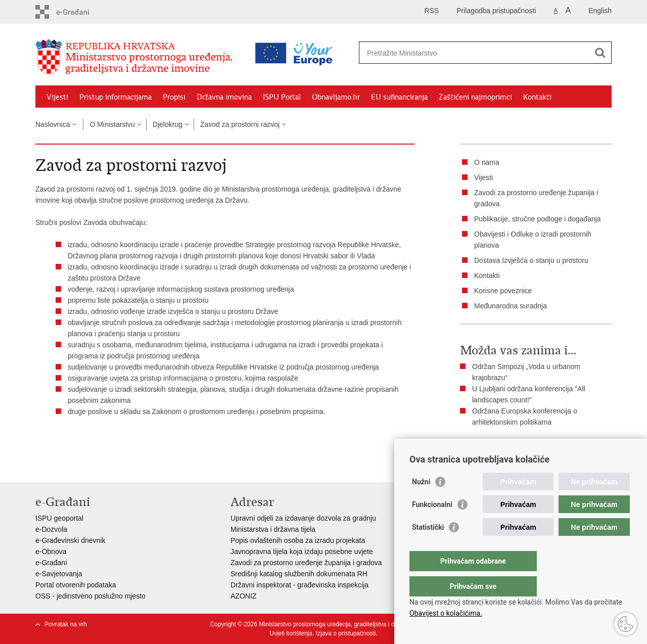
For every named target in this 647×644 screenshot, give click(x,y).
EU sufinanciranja (399, 97)
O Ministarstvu (112, 124)
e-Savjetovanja (59, 574)
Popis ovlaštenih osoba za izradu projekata (298, 540)
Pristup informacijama (115, 97)
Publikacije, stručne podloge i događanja (538, 219)
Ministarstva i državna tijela (273, 529)
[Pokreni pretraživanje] (600, 53)
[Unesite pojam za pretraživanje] (442, 53)
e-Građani (51, 563)
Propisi (174, 97)
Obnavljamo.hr (336, 97)
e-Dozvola (51, 529)
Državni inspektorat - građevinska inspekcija (299, 585)
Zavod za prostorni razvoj (240, 124)
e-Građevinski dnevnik (71, 540)
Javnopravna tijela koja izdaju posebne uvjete (302, 551)
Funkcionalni (432, 525)
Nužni (421, 502)
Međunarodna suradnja (511, 306)
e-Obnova (51, 551)
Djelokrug (168, 124)
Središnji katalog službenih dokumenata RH (299, 574)
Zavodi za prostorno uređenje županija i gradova (306, 563)
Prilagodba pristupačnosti (496, 11)
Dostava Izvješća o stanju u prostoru (531, 260)
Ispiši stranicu (489, 447)
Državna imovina (224, 97)
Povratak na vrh (66, 624)
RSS (431, 11)
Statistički (428, 547)
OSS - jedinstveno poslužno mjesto (90, 596)
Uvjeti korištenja (291, 633)
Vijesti (57, 97)
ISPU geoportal (59, 518)
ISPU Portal (282, 97)
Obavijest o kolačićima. (446, 613)
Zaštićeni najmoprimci (475, 97)
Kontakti (537, 97)
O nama (487, 162)
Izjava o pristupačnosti (346, 633)
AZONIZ (243, 596)
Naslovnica (53, 124)
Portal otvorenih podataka (76, 585)
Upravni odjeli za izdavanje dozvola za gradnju (303, 518)
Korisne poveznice (503, 291)
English (600, 11)
